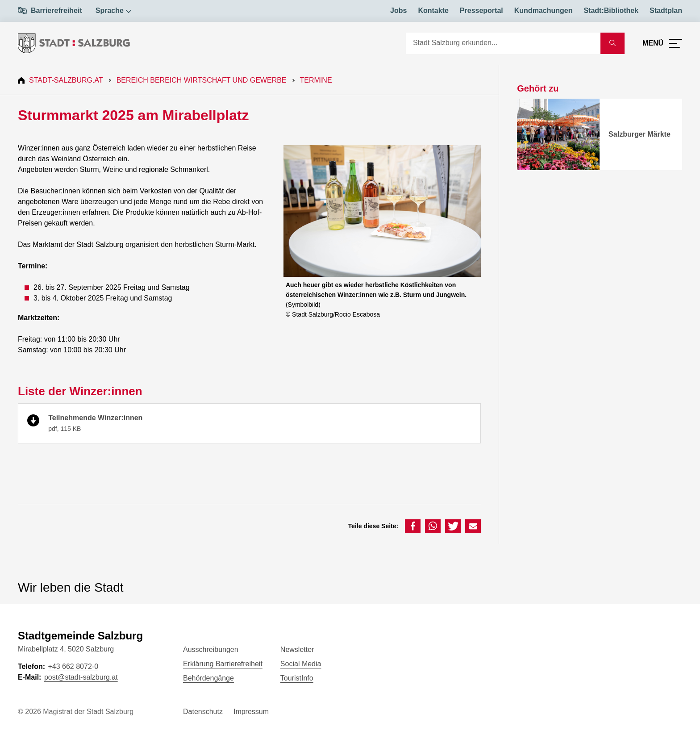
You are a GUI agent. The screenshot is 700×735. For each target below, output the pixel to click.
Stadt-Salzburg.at (66, 80)
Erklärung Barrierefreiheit (223, 664)
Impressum (251, 712)
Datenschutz (203, 712)
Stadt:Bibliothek (611, 10)
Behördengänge (208, 678)
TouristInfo (297, 678)
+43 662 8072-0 (73, 666)
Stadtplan (666, 10)
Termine (316, 80)
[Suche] (503, 43)
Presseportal (481, 10)
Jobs (398, 10)
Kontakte (433, 10)
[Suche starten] (612, 43)
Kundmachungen (544, 10)
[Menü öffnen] (662, 43)
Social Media (301, 664)
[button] (413, 526)
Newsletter (297, 649)
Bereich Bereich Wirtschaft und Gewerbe (202, 80)
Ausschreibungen (211, 649)
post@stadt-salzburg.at (81, 677)
